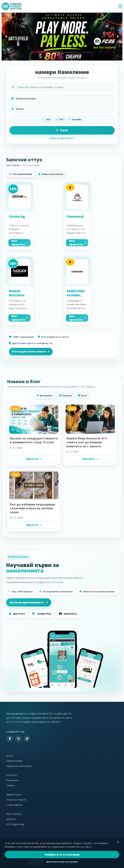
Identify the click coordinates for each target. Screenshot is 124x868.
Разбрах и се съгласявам (62, 855)
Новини (65, 395)
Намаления (12, 780)
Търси (62, 130)
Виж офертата (19, 243)
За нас (10, 756)
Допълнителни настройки (62, 862)
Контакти (12, 775)
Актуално (45, 395)
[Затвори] (118, 842)
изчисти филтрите (62, 138)
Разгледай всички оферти (31, 351)
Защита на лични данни (19, 766)
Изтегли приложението (29, 602)
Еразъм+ (11, 819)
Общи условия (14, 761)
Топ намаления (21, 174)
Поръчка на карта (16, 800)
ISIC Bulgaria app (15, 824)
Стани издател (14, 805)
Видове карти (14, 794)
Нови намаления (51, 174)
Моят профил (14, 814)
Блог (83, 395)
